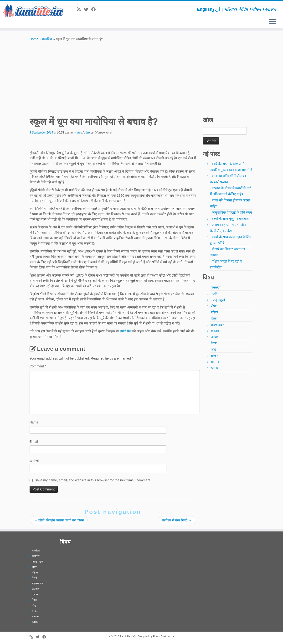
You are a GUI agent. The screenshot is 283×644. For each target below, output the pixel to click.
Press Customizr (163, 636)
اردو (216, 9)
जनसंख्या (216, 287)
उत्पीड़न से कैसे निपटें (177, 520)
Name (34, 422)
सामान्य (215, 362)
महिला (214, 312)
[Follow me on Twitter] (88, 10)
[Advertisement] (142, 77)
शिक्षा (87, 133)
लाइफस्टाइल (218, 325)
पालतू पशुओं (218, 300)
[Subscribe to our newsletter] (100, 10)
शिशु (213, 349)
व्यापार (214, 337)
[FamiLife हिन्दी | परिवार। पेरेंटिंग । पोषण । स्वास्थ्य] (33, 11)
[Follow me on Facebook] (95, 10)
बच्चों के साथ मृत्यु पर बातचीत (230, 219)
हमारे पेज (126, 331)
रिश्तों (214, 318)
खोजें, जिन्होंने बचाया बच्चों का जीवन (59, 520)
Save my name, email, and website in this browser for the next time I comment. (93, 480)
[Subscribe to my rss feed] (80, 10)
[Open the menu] (272, 22)
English (205, 9)
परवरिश (47, 39)
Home (34, 39)
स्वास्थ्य (215, 368)
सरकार (215, 356)
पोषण (214, 306)
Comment (38, 366)
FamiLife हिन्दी (128, 636)
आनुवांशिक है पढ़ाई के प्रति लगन (232, 212)
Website (36, 461)
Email (34, 442)
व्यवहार (215, 331)
